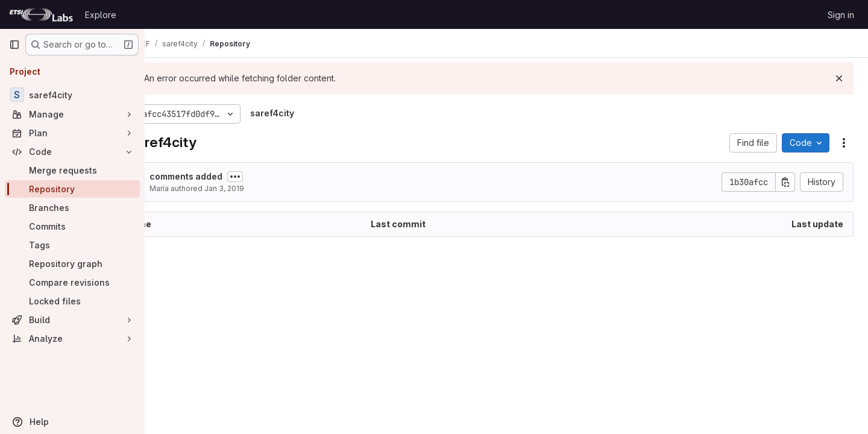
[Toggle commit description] (279, 177)
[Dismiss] (839, 78)
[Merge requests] (72, 170)
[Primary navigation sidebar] (14, 45)
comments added (230, 176)
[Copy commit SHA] (785, 182)
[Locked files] (72, 301)
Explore (101, 15)
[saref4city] (72, 95)
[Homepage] (41, 14)
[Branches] (72, 208)
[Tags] (72, 245)
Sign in (841, 15)
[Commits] (72, 226)
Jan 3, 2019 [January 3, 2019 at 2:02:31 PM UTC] (268, 188)
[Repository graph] (72, 264)
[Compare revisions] (72, 282)
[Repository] (72, 189)
